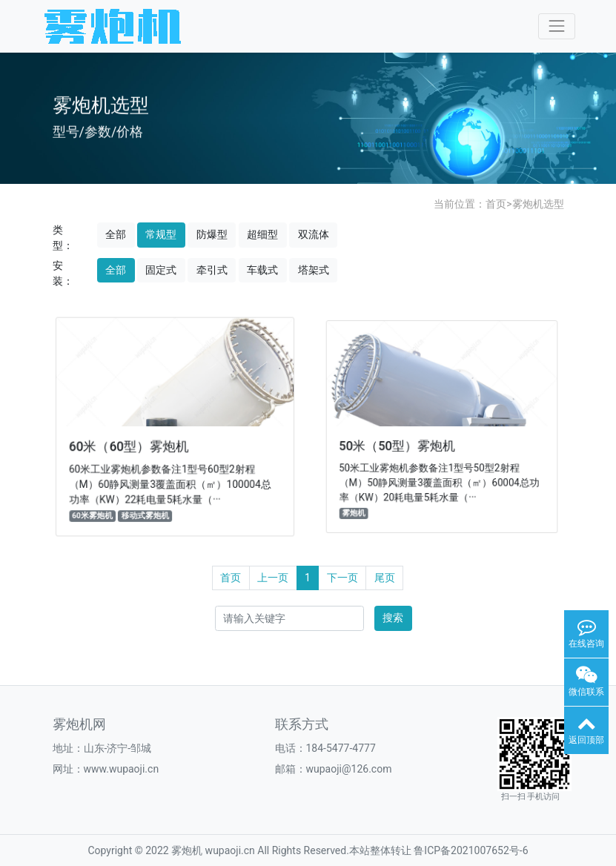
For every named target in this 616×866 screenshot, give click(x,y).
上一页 (273, 578)
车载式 (262, 270)
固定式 (161, 270)
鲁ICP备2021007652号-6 (471, 850)
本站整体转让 (380, 850)
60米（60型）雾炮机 (130, 446)
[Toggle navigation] (556, 26)
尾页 (385, 578)
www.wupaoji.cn (122, 769)
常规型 (161, 234)
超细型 (262, 234)
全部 (116, 234)
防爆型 (212, 234)
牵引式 (212, 270)
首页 (496, 204)
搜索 (393, 618)
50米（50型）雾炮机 (398, 445)
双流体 (314, 234)
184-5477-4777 (341, 748)
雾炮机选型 (538, 204)
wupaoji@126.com (349, 769)
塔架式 (314, 270)
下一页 (342, 578)
